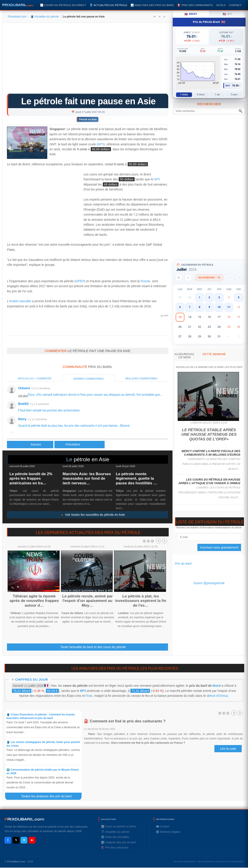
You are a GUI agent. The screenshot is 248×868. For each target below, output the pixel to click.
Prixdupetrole (76, 340)
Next (165, 541)
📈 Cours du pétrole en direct (63, 5)
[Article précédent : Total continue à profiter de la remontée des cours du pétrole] (30, 445)
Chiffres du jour (31, 679)
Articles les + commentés (35, 378)
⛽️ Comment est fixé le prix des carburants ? (125, 721)
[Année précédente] (179, 278)
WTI (101, 144)
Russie (146, 281)
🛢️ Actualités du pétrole (108, 5)
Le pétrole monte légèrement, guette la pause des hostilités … (136, 479)
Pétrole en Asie (88, 119)
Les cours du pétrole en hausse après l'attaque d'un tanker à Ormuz (209, 481)
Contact (235, 5)
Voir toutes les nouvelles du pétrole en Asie (93, 515)
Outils (221, 5)
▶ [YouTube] (32, 840)
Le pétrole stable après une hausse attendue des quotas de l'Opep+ (209, 435)
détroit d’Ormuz (217, 696)
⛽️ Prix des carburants (195, 5)
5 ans (234, 95)
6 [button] (180, 307)
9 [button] (209, 307)
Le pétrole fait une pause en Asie (88, 101)
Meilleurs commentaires (141, 378)
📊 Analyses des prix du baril (152, 5)
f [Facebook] (8, 840)
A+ (155, 17)
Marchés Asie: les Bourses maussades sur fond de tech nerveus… (87, 479)
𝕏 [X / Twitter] (16, 840)
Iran (90, 696)
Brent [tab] (191, 14)
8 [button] (199, 307)
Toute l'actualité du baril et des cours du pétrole (93, 647)
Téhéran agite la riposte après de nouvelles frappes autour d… (34, 601)
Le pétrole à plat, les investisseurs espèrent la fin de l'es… (141, 601)
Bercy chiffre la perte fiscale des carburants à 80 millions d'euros (211, 453)
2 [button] (209, 297)
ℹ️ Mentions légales (168, 832)
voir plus (23, 396)
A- (164, 17)
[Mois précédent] (188, 278)
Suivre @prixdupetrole (209, 583)
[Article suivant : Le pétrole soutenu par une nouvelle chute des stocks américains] (80, 445)
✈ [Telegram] (24, 840)
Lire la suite (228, 749)
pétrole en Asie (92, 459)
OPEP (80, 281)
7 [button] (190, 307)
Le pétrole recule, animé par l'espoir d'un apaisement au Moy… (87, 601)
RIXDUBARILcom (24, 819)
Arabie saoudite (20, 301)
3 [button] (219, 297)
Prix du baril (183, 564)
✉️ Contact (163, 826)
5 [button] (239, 297)
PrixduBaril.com (16, 861)
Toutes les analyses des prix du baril (49, 796)
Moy (228, 86)
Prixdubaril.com (17, 17)
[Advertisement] (87, 60)
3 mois (201, 95)
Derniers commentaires (88, 379)
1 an (218, 95)
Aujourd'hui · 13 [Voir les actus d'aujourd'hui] (209, 278)
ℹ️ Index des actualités (115, 837)
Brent (217, 686)
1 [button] (199, 297)
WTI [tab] (227, 14)
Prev (158, 541)
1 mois (184, 95)
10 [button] (219, 307)
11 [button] (229, 307)
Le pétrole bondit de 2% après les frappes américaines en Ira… (31, 479)
